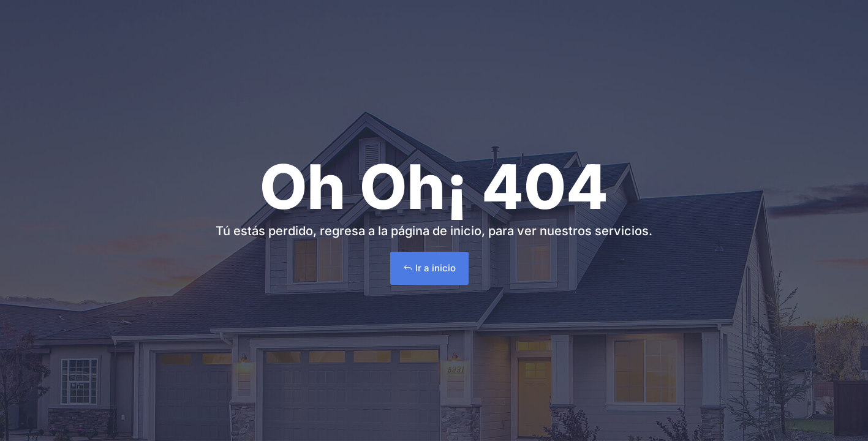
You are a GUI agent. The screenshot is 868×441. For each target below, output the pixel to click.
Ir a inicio (436, 268)
